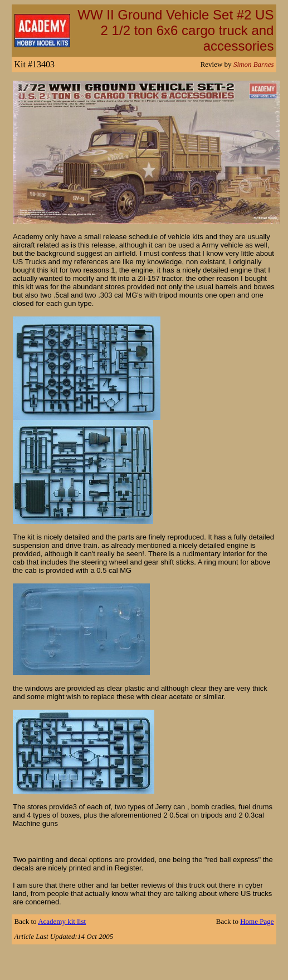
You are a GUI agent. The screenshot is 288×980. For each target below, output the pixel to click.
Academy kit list (62, 921)
